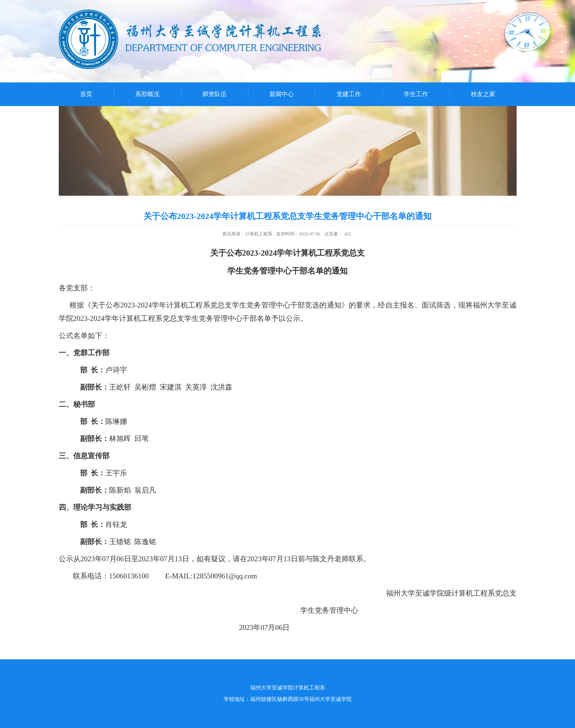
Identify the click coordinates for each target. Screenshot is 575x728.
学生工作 (416, 94)
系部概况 (147, 94)
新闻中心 (282, 94)
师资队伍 (214, 94)
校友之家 (483, 94)
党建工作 (349, 94)
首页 (86, 94)
